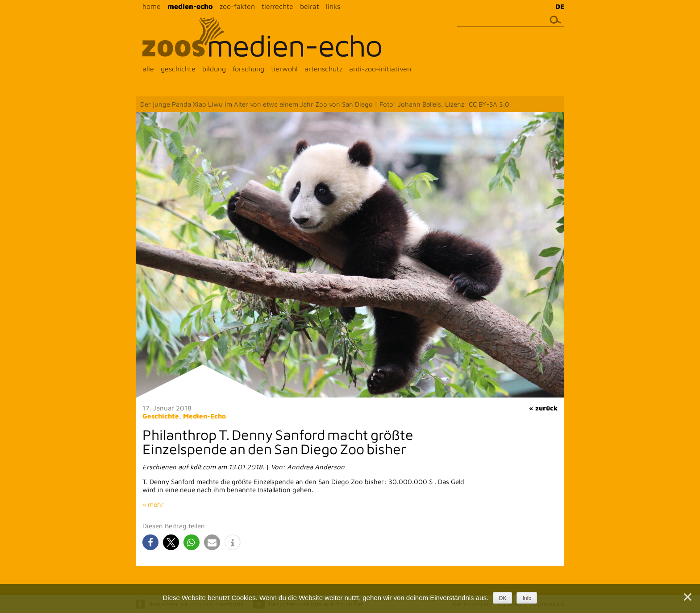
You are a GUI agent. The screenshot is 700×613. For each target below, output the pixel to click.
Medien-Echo (204, 416)
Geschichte (161, 416)
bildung (214, 69)
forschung (248, 69)
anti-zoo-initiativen (380, 69)
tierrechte (277, 6)
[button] (150, 542)
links (333, 6)
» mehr (153, 504)
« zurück (543, 408)
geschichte (178, 69)
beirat (310, 6)
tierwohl (284, 69)
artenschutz (323, 69)
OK (502, 598)
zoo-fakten (237, 6)
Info (527, 598)
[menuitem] (558, 6)
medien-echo (190, 6)
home (152, 6)
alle (148, 69)
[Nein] (687, 597)
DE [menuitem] (560, 6)
